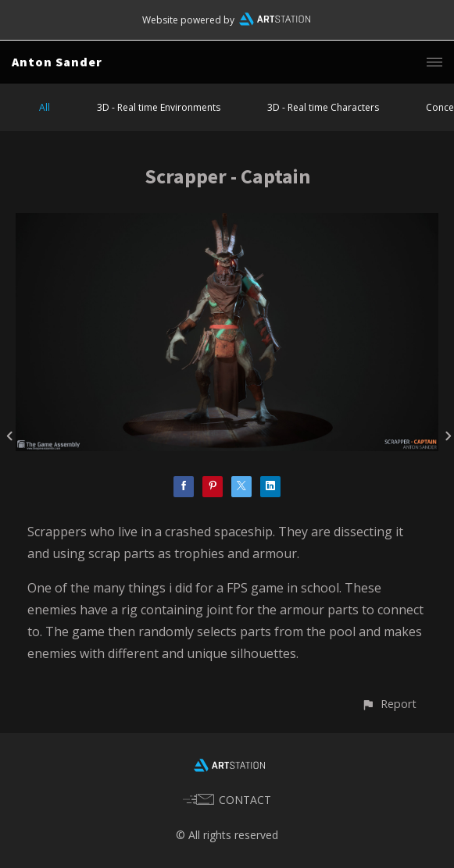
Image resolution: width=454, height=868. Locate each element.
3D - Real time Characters (323, 107)
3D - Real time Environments (159, 107)
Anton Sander (57, 62)
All (45, 107)
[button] (389, 704)
